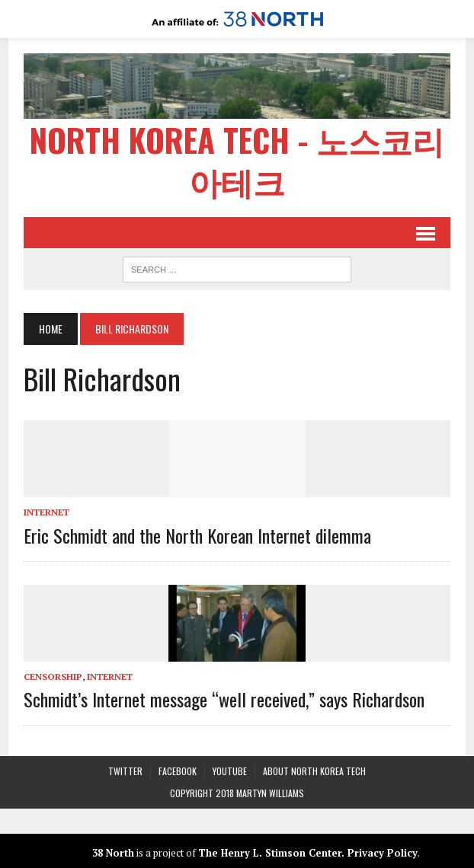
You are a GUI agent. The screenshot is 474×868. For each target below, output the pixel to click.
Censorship (54, 675)
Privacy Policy (383, 851)
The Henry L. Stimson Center (270, 851)
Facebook (178, 770)
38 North (113, 851)
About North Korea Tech (314, 770)
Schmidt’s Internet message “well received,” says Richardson (225, 698)
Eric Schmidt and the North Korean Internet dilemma (198, 534)
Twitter (125, 770)
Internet (47, 511)
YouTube (230, 770)
